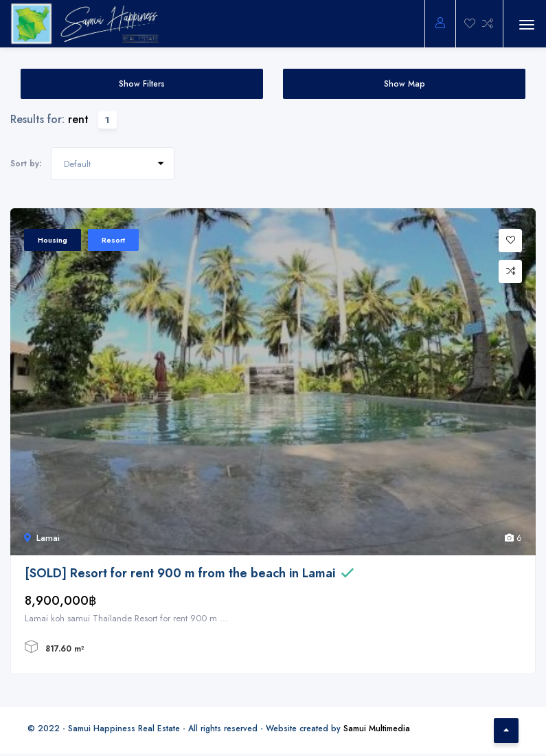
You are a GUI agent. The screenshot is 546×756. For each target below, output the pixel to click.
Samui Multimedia (377, 728)
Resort (113, 240)
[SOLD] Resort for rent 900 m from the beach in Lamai (180, 574)
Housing (53, 240)
